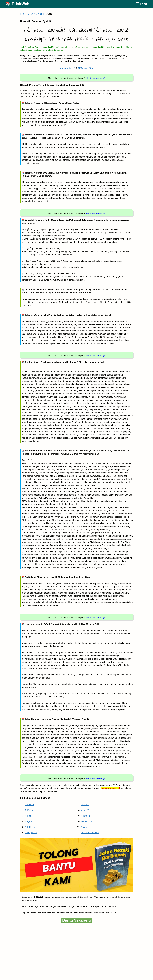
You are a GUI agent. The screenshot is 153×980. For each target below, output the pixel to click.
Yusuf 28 (85, 810)
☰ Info (141, 4)
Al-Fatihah (30, 805)
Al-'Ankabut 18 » (86, 68)
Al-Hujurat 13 (31, 833)
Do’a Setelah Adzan (90, 833)
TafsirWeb (21, 4)
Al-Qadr (28, 821)
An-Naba (85, 805)
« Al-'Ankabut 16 (67, 68)
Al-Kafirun (29, 810)
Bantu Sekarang (76, 920)
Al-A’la (84, 827)
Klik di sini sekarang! (95, 78)
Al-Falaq (29, 816)
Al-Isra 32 (85, 816)
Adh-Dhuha (30, 827)
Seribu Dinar (87, 821)
